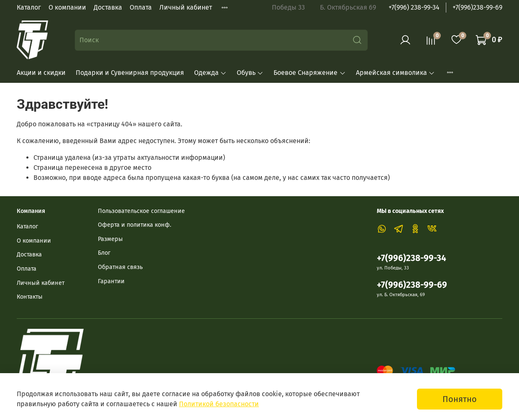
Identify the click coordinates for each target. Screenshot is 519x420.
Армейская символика (395, 73)
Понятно (460, 399)
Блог (104, 253)
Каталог (29, 7)
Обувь (250, 73)
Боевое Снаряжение (309, 73)
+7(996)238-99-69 (477, 7)
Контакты (30, 297)
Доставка (108, 7)
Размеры (110, 239)
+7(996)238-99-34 (412, 258)
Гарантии (111, 281)
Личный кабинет (186, 7)
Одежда (210, 73)
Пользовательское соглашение (141, 211)
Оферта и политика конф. (134, 225)
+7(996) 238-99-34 (414, 7)
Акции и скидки (41, 73)
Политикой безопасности (219, 404)
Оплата (141, 7)
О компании (67, 7)
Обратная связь (120, 267)
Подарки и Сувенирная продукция (130, 73)
